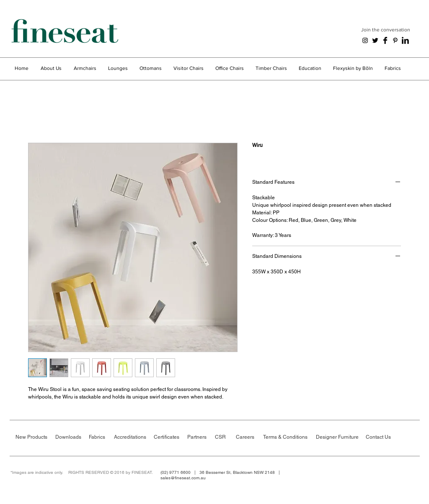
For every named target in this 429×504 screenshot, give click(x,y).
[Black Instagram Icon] (365, 40)
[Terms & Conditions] (287, 437)
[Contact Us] (380, 437)
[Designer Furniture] (338, 437)
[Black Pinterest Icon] (395, 40)
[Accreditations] (130, 437)
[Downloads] (70, 437)
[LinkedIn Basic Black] (405, 40)
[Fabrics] (99, 437)
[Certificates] (168, 437)
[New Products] (31, 437)
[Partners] (199, 437)
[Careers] (249, 437)
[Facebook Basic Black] (385, 40)
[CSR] (225, 437)
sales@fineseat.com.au (183, 478)
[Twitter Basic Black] (375, 40)
